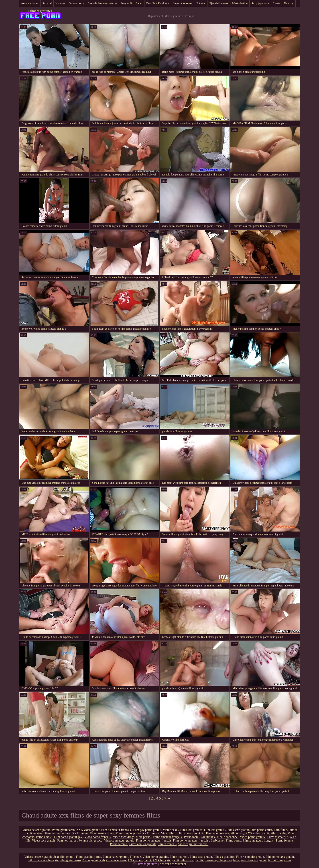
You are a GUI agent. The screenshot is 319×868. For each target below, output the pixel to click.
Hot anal (201, 3)
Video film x (169, 833)
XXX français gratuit (166, 860)
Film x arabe (278, 833)
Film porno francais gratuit (250, 860)
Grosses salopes (116, 860)
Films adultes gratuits (143, 844)
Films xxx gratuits (191, 830)
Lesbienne (217, 841)
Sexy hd (47, 3)
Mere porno (143, 837)
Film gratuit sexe (70, 860)
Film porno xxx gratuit (280, 857)
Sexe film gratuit (64, 857)
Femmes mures (67, 841)
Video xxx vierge (124, 837)
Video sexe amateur (102, 833)
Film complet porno (128, 833)
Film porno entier (261, 830)
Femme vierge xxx (91, 841)
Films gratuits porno (89, 857)
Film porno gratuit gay (69, 837)
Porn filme (280, 830)
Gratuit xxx (208, 837)
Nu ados (60, 3)
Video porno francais (98, 837)
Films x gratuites (40, 11)
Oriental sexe (76, 3)
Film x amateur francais (116, 830)
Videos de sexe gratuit (38, 857)
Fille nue (135, 857)
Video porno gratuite (253, 837)
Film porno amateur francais (154, 841)
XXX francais (151, 833)
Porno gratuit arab (63, 830)
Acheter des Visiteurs (172, 864)
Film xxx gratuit (214, 830)
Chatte (276, 3)
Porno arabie (44, 837)
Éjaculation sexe (219, 3)
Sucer (139, 3)
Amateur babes (30, 3)
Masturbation (240, 3)
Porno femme (284, 841)
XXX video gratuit (257, 833)
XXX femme (80, 833)
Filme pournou (179, 857)
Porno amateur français (168, 837)
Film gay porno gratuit (147, 830)
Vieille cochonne (228, 837)
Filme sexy (237, 833)
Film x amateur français (43, 860)
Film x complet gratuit (250, 857)
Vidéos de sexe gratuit (36, 830)
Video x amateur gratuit (119, 841)
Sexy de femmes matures (102, 3)
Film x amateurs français (258, 841)
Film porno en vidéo (192, 833)
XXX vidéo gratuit (88, 830)
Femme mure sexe (218, 833)
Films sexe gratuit (238, 830)
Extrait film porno (279, 860)
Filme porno (233, 841)
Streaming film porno (218, 860)
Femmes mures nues (58, 833)
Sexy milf (126, 3)
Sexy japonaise (260, 3)
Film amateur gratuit (116, 857)
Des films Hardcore (158, 3)
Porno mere (192, 837)
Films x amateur (278, 837)
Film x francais (167, 844)
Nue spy (289, 3)
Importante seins (182, 3)
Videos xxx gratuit (44, 841)
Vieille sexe (170, 830)
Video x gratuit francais (193, 844)
